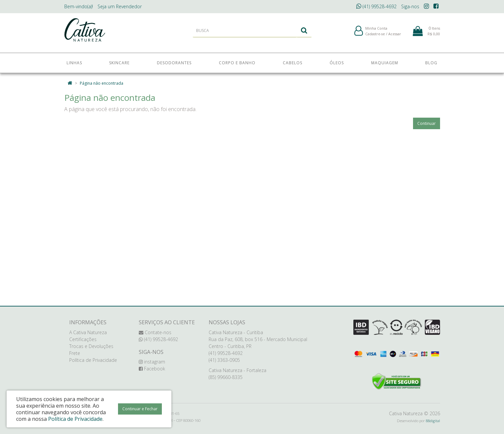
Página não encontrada (102, 83)
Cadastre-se (375, 36)
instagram (152, 362)
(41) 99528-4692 (376, 6)
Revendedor (120, 6)
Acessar (395, 36)
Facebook (152, 369)
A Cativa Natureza (88, 332)
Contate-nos (155, 332)
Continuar (427, 123)
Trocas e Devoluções (91, 346)
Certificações (83, 339)
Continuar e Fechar (140, 409)
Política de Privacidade (93, 360)
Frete (75, 353)
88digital (433, 421)
